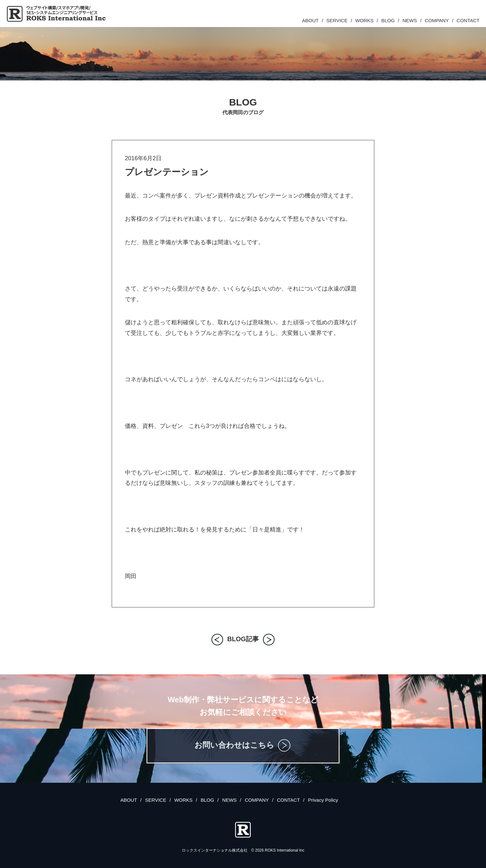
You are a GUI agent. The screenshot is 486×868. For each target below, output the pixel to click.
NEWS (410, 20)
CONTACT (468, 20)
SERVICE (337, 20)
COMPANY (437, 20)
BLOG (388, 20)
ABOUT (310, 20)
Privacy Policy (323, 800)
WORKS (364, 20)
